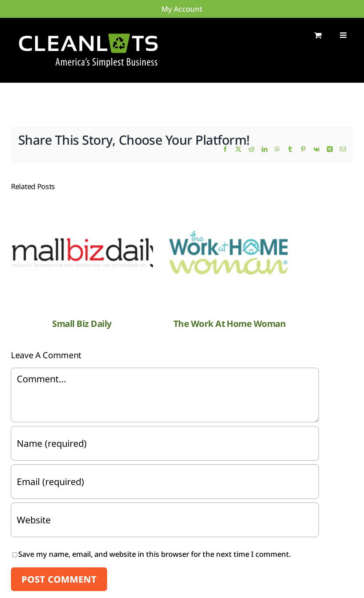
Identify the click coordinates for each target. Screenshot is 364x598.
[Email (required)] (165, 482)
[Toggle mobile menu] (344, 35)
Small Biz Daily (82, 323)
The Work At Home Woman (230, 323)
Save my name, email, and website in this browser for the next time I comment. (154, 554)
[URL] (165, 520)
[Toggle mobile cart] (318, 35)
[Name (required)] (165, 443)
